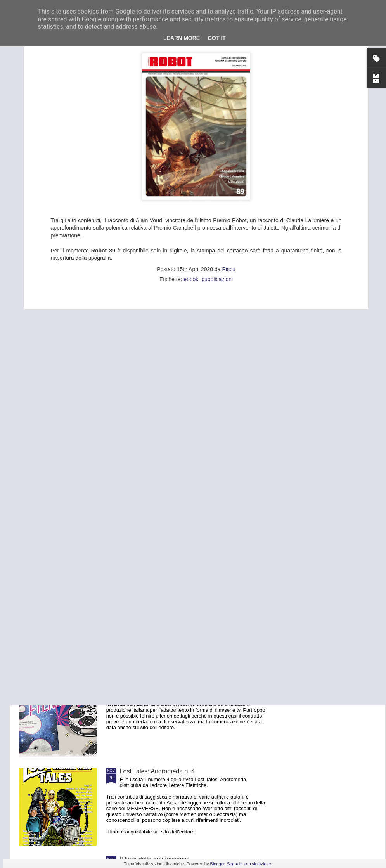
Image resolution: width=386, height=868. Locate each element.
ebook (191, 169)
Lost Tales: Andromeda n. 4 (158, 771)
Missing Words (140, 507)
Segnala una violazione (249, 864)
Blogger (217, 864)
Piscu (228, 159)
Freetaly (131, 595)
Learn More (182, 38)
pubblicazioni (217, 169)
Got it (217, 38)
